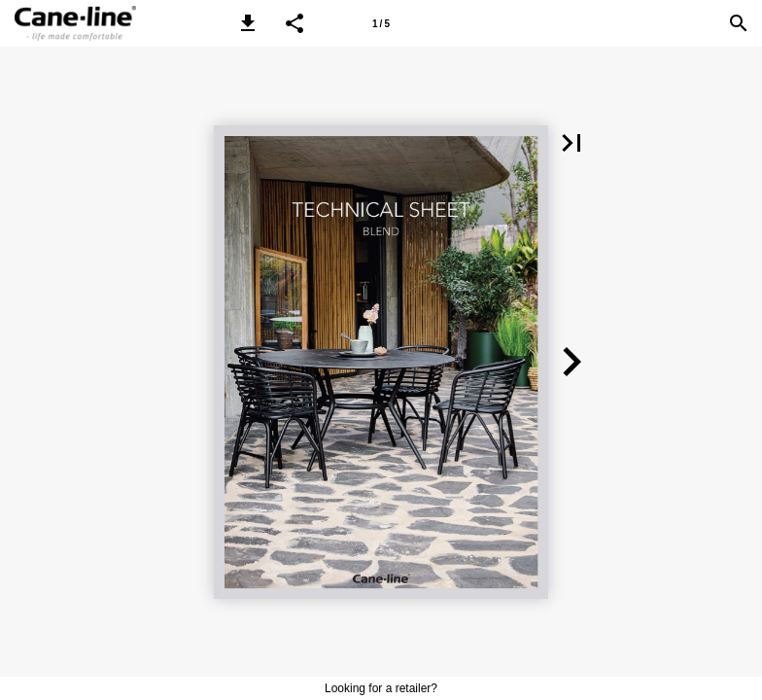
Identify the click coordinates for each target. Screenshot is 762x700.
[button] (248, 23)
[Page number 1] (381, 23)
